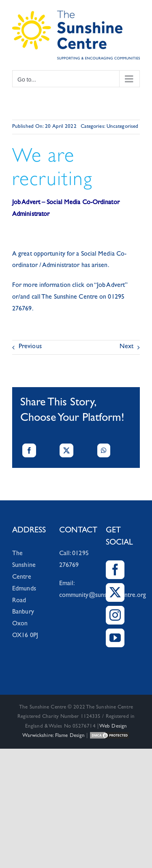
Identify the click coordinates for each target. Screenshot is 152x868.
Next (126, 347)
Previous (30, 347)
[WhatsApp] (104, 450)
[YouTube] (115, 638)
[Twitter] (115, 592)
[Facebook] (29, 450)
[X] (66, 450)
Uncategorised (122, 127)
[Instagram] (115, 615)
